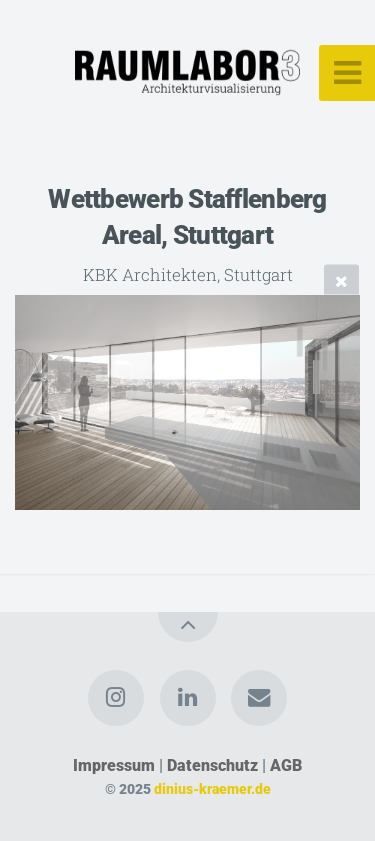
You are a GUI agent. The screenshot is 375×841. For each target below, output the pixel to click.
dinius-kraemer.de (212, 789)
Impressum (114, 765)
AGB (286, 765)
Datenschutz (212, 765)
